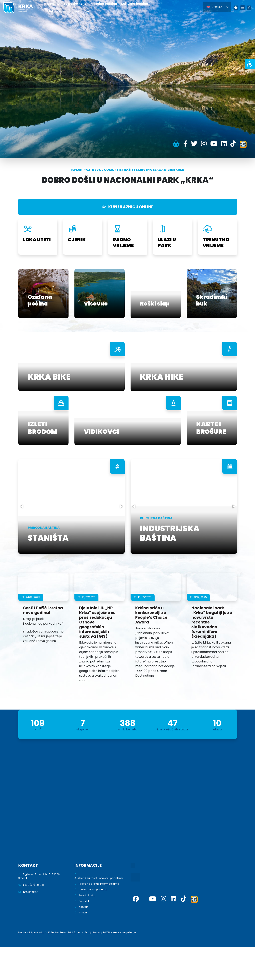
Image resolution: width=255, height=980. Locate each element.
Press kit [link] (84, 901)
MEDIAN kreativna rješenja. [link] (120, 932)
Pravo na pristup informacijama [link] (99, 884)
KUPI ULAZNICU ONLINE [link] (128, 207)
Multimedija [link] (57, 11)
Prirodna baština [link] (104, 4)
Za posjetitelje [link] (75, 4)
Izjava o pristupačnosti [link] (93, 889)
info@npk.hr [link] (30, 892)
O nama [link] (53, 4)
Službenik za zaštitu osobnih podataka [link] (99, 878)
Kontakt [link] (83, 907)
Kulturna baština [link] (134, 4)
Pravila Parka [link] (87, 895)
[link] (250, 64)
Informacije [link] (80, 11)
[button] (22, 506)
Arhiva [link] (83, 913)
